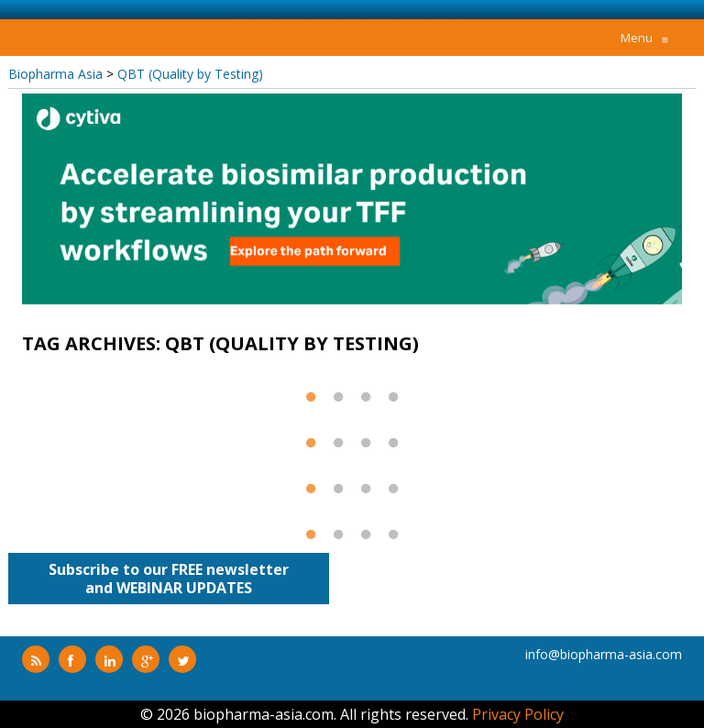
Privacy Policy (518, 714)
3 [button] (366, 404)
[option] (352, 199)
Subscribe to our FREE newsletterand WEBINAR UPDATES (169, 579)
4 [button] (393, 404)
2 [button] (338, 404)
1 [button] (311, 404)
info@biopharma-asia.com (604, 654)
